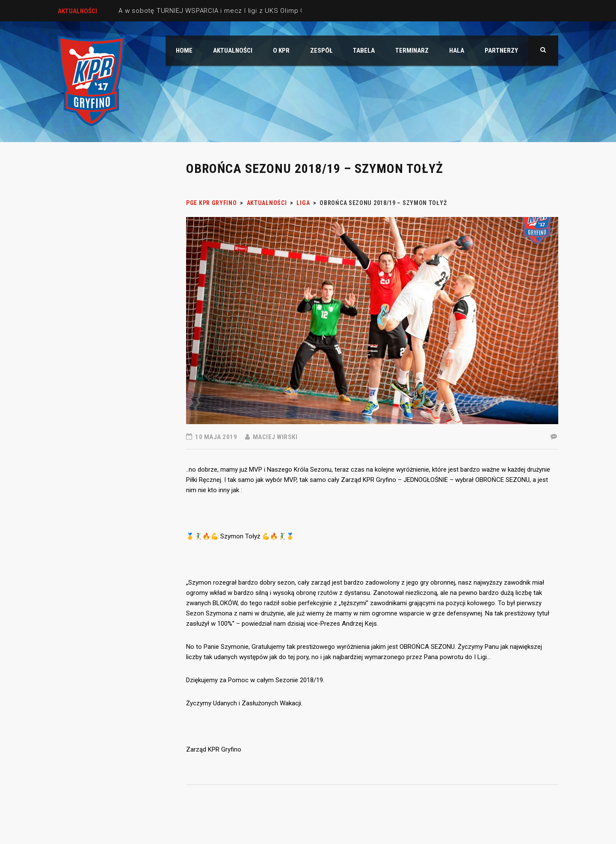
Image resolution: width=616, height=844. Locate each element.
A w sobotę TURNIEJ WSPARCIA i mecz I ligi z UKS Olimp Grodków (224, 11)
